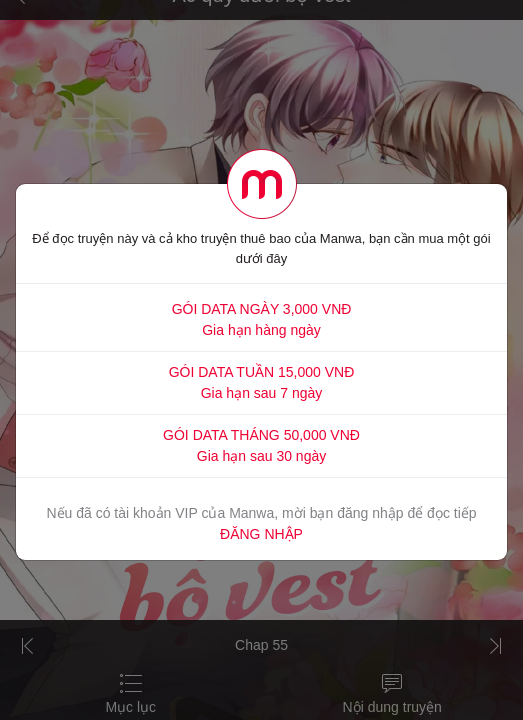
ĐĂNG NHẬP (261, 534)
